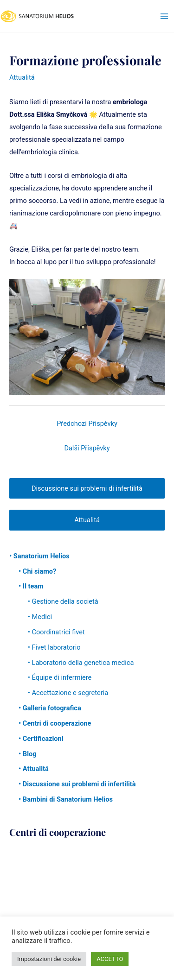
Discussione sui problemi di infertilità (87, 488)
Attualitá (22, 77)
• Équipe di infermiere (60, 677)
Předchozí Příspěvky (87, 424)
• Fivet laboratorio (54, 647)
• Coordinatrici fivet (56, 632)
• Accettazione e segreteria (68, 693)
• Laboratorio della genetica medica (81, 663)
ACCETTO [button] (110, 959)
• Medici (40, 617)
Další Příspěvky (87, 448)
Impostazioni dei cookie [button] (49, 959)
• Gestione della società (63, 601)
